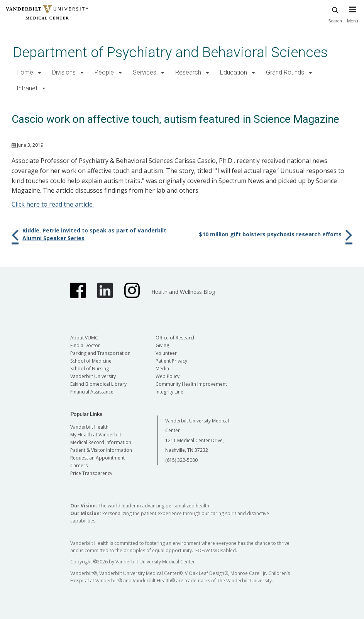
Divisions (64, 72)
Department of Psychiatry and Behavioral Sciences (170, 52)
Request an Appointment (97, 458)
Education (234, 72)
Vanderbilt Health (89, 427)
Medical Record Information (101, 442)
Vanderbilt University (93, 376)
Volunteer (166, 353)
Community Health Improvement (191, 384)
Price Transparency (91, 473)
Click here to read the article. (53, 204)
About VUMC (84, 338)
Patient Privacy (171, 361)
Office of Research (176, 338)
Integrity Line (169, 392)
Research (188, 72)
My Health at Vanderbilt (96, 435)
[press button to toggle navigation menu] (353, 18)
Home (25, 72)
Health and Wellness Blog (183, 292)
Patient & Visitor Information (101, 450)
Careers (79, 466)
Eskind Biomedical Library (98, 384)
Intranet (27, 88)
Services (145, 72)
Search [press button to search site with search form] (335, 14)
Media (162, 369)
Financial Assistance (92, 392)
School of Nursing (90, 369)
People (104, 72)
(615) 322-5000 (181, 460)
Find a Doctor (85, 345)
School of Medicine (91, 361)
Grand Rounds (285, 72)
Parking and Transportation (100, 353)
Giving (162, 345)
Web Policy (168, 376)
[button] (40, 73)
